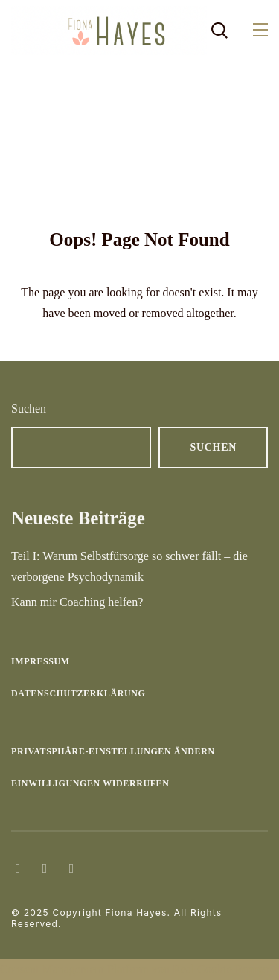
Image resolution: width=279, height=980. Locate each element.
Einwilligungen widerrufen (90, 783)
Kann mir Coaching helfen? (77, 602)
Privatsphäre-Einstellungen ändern (113, 751)
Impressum (41, 661)
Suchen (29, 408)
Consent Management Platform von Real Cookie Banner (135, 969)
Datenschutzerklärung (78, 693)
